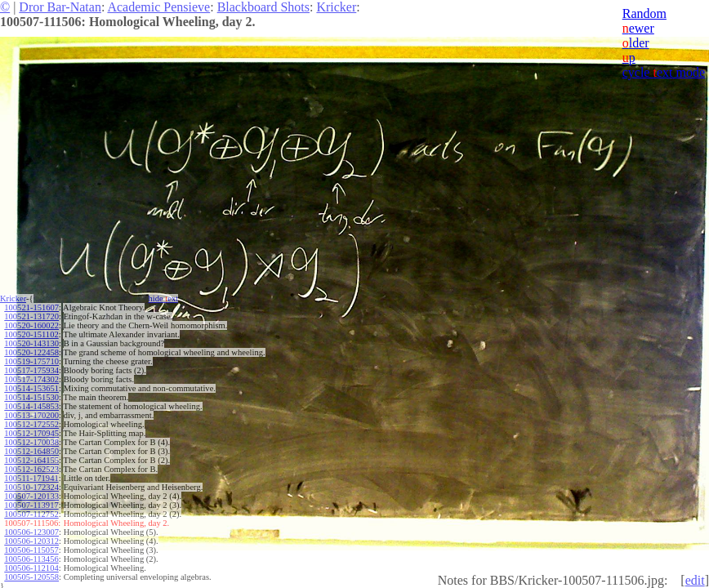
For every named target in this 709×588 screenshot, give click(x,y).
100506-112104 (31, 568)
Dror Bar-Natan (60, 7)
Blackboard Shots (263, 7)
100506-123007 (31, 532)
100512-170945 (31, 433)
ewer (638, 28)
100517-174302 (31, 379)
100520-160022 (31, 325)
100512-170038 (31, 442)
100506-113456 (31, 559)
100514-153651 (31, 388)
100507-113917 (31, 505)
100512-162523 (31, 469)
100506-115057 (31, 550)
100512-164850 (31, 451)
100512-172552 (31, 424)
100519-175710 (31, 361)
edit (695, 580)
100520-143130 (31, 343)
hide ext (164, 298)
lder (636, 43)
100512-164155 (31, 460)
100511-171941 (31, 478)
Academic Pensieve (158, 7)
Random (644, 13)
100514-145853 (31, 406)
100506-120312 (31, 541)
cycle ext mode (664, 72)
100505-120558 (31, 577)
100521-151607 (31, 307)
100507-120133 (31, 496)
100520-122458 (31, 352)
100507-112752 (31, 514)
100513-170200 (31, 415)
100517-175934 (31, 370)
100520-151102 (31, 334)
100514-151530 (31, 397)
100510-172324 (31, 487)
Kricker (336, 7)
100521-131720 (31, 316)
